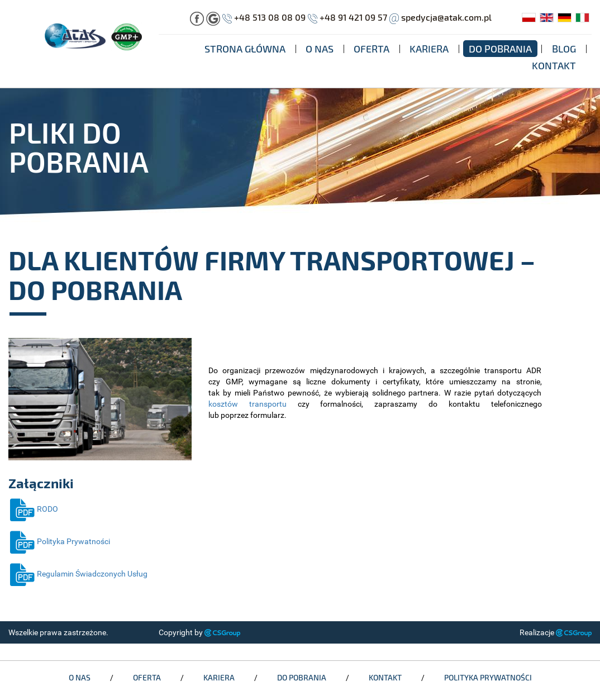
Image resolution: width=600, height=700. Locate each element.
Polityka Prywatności (59, 541)
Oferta (372, 49)
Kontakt (554, 65)
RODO (33, 509)
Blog (564, 49)
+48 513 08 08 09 (270, 17)
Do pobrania (500, 49)
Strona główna (245, 49)
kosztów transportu (247, 404)
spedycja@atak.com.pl (446, 17)
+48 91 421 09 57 (353, 17)
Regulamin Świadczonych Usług (78, 574)
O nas (320, 49)
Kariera (429, 49)
